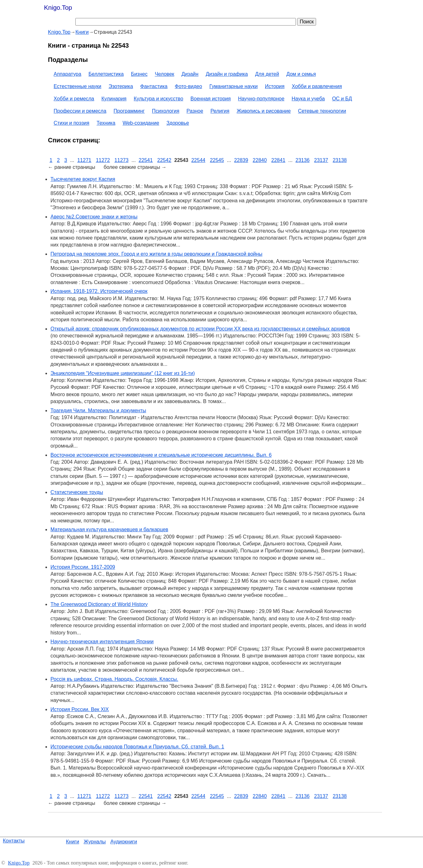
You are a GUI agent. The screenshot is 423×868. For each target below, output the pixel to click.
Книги (73, 842)
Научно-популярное (261, 99)
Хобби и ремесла (74, 99)
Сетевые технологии (322, 111)
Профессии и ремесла (80, 111)
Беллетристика (106, 74)
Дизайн (190, 74)
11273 (122, 160)
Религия (220, 111)
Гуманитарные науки (234, 86)
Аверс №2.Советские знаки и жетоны (94, 217)
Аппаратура (67, 74)
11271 (84, 160)
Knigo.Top (58, 8)
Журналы (95, 842)
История (275, 86)
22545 (217, 160)
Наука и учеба (308, 99)
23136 (303, 160)
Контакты (14, 841)
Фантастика (154, 86)
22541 (146, 160)
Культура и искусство (159, 99)
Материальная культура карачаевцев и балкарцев (109, 529)
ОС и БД (342, 99)
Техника (106, 123)
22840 (260, 160)
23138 (340, 160)
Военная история (211, 99)
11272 (103, 160)
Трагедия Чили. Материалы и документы (98, 410)
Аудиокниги (124, 842)
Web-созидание (141, 123)
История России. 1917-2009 (83, 567)
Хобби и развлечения (317, 86)
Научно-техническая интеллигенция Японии (102, 642)
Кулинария (114, 99)
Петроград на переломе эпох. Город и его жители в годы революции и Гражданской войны (156, 254)
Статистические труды (77, 492)
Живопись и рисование (264, 111)
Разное (195, 111)
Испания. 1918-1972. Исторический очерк (99, 291)
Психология (166, 111)
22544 (198, 160)
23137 (321, 160)
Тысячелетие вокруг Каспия (83, 179)
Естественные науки (77, 86)
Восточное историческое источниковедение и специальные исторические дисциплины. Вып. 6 (161, 455)
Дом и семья (301, 74)
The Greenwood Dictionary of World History (99, 604)
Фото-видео (188, 86)
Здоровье (178, 123)
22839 (241, 160)
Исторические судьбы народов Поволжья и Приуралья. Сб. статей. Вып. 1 (137, 747)
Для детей (267, 74)
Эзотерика (121, 86)
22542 (164, 160)
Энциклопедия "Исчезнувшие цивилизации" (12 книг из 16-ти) (123, 373)
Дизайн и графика (227, 74)
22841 (278, 160)
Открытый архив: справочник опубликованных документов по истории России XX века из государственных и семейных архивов (200, 329)
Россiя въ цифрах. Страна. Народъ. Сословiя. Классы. (114, 679)
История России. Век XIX (80, 709)
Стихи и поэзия (71, 123)
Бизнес (139, 74)
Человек (165, 74)
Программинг (129, 111)
